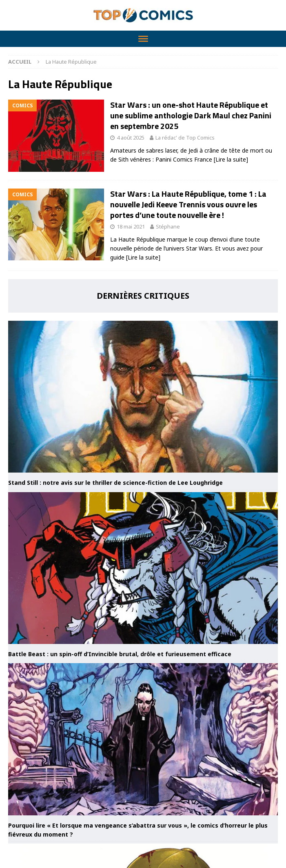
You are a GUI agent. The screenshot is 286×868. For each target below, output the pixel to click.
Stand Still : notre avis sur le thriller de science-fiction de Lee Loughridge (115, 483)
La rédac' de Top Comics (185, 138)
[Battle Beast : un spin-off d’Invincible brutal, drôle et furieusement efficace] (143, 568)
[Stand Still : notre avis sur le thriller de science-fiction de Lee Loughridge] (143, 397)
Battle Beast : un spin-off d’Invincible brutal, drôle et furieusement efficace (120, 654)
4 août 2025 (131, 138)
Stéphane (168, 226)
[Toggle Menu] (143, 39)
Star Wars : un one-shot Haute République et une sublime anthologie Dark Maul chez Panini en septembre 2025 (191, 115)
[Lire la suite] (231, 159)
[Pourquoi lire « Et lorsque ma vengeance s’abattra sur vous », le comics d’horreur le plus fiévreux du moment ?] (143, 739)
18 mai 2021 (131, 226)
